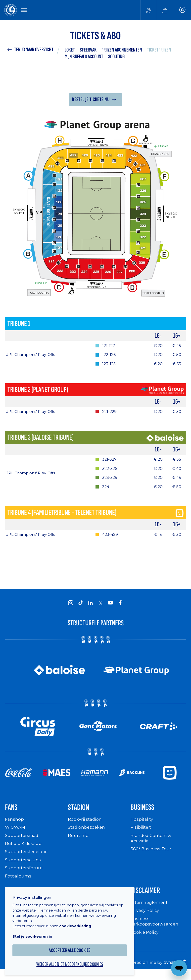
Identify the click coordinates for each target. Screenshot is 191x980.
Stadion (80, 812)
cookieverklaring (78, 923)
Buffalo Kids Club (24, 849)
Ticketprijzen (159, 51)
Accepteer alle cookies (72, 947)
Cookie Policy (146, 939)
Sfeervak (88, 51)
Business (144, 812)
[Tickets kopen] (149, 10)
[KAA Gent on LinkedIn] (91, 607)
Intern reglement (150, 909)
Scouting (116, 57)
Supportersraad (22, 841)
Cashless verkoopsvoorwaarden (156, 928)
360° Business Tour (152, 854)
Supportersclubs (23, 865)
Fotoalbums (18, 881)
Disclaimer (148, 897)
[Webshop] (165, 10)
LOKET (70, 51)
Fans (12, 812)
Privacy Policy (146, 917)
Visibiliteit (142, 833)
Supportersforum (24, 873)
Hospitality (142, 825)
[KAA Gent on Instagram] (71, 607)
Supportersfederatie (27, 857)
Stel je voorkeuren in (35, 933)
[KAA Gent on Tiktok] (81, 607)
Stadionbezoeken (88, 833)
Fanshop (15, 825)
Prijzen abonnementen (122, 51)
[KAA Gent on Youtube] (110, 607)
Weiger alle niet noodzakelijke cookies (72, 962)
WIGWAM (16, 833)
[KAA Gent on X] (100, 607)
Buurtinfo (78, 841)
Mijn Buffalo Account (84, 57)
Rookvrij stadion (86, 825)
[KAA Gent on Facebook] (120, 607)
